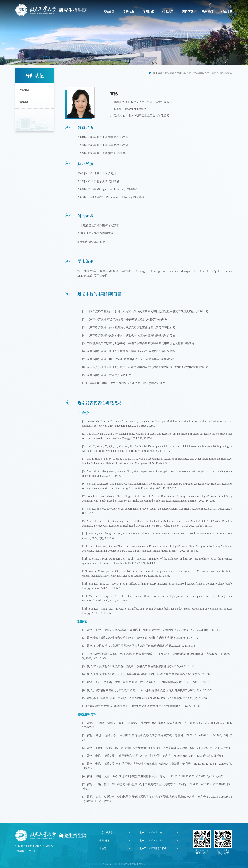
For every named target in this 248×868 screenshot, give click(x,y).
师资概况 (24, 90)
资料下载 (188, 12)
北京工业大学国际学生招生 (154, 849)
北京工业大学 (107, 833)
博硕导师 (24, 102)
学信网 (103, 849)
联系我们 (207, 12)
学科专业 (129, 12)
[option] (124, 32)
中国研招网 (105, 841)
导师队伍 (148, 12)
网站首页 (109, 12)
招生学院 (227, 12)
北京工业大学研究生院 (152, 833)
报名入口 (168, 12)
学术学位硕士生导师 (199, 73)
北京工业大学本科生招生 (153, 841)
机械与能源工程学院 (222, 73)
